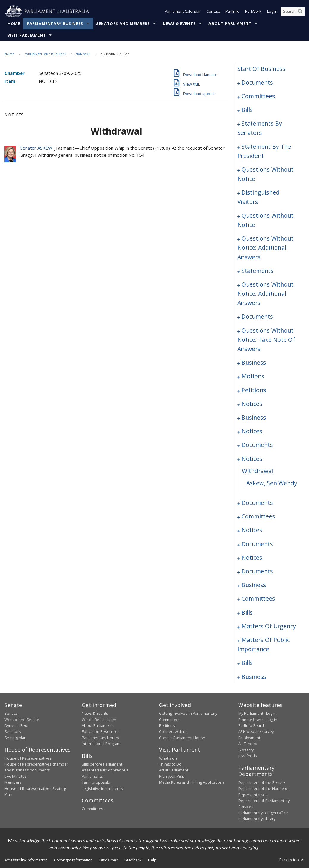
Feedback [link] (133, 860)
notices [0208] (252, 404)
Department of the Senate (262, 782)
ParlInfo (232, 11)
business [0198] (254, 362)
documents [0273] (257, 571)
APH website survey (256, 731)
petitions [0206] (254, 390)
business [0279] (254, 585)
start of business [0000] (261, 69)
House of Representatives (28, 758)
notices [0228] (252, 459)
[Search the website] (293, 11)
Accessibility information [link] (26, 860)
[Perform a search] (300, 11)
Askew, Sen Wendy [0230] (272, 483)
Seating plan (15, 738)
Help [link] (152, 860)
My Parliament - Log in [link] (257, 713)
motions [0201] (253, 376)
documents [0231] (257, 503)
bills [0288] (247, 612)
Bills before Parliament (102, 764)
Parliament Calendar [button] (183, 11)
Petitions (167, 725)
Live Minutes (16, 776)
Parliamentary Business (55, 23)
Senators (13, 731)
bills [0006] (247, 110)
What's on (168, 758)
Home (14, 23)
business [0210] (254, 417)
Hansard (83, 54)
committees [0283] (258, 599)
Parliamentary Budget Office (263, 813)
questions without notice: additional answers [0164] (265, 294)
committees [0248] (258, 516)
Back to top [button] (292, 860)
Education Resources (101, 731)
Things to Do (170, 764)
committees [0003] (258, 96)
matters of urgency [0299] (269, 626)
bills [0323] (247, 663)
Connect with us (173, 731)
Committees (92, 809)
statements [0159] (258, 271)
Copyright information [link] (73, 860)
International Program (101, 744)
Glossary (246, 750)
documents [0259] (257, 544)
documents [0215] (257, 445)
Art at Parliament (174, 770)
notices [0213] (252, 431)
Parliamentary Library (100, 738)
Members (13, 782)
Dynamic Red (16, 725)
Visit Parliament (27, 35)
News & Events (179, 23)
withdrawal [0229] (257, 471)
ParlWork (253, 11)
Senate (11, 713)
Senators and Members (123, 23)
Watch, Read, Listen (99, 720)
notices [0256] (252, 530)
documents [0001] (257, 82)
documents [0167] (257, 316)
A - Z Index (248, 744)
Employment (249, 738)
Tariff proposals (96, 782)
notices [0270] (252, 558)
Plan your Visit (172, 776)
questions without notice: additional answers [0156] (265, 248)
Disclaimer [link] (109, 860)
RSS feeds (248, 756)
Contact (213, 11)
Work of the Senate (22, 720)
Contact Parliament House (182, 738)
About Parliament (230, 23)
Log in (272, 11)
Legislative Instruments (102, 788)
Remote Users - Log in (258, 720)
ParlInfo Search (252, 725)
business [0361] (254, 677)
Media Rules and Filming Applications (192, 782)
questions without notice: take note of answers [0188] (266, 340)
